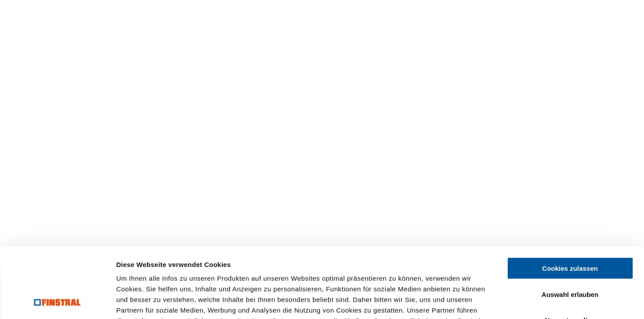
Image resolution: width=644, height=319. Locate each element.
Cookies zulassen (570, 202)
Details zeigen (471, 301)
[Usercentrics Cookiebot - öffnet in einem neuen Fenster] (57, 302)
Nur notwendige (570, 254)
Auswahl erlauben (570, 228)
